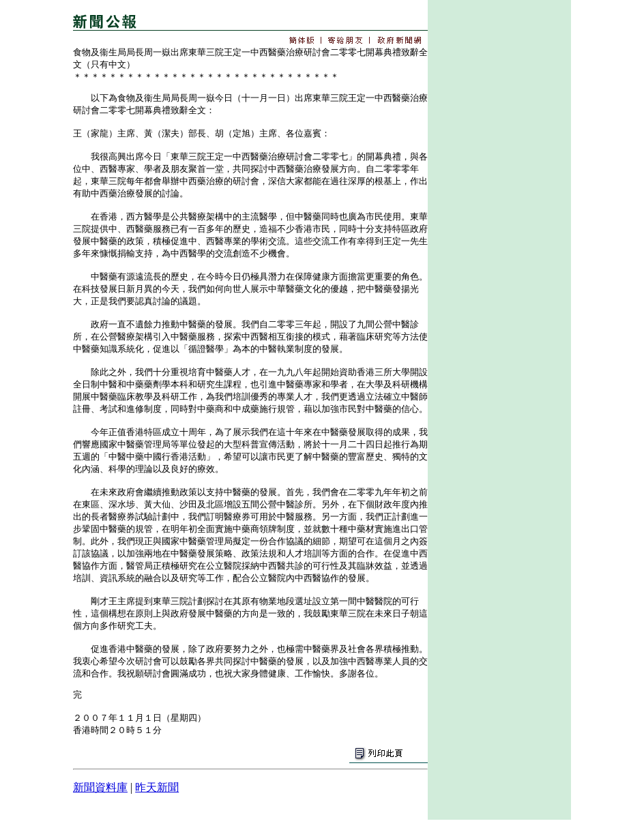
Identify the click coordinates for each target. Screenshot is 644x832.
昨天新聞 (157, 787)
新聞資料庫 (100, 787)
